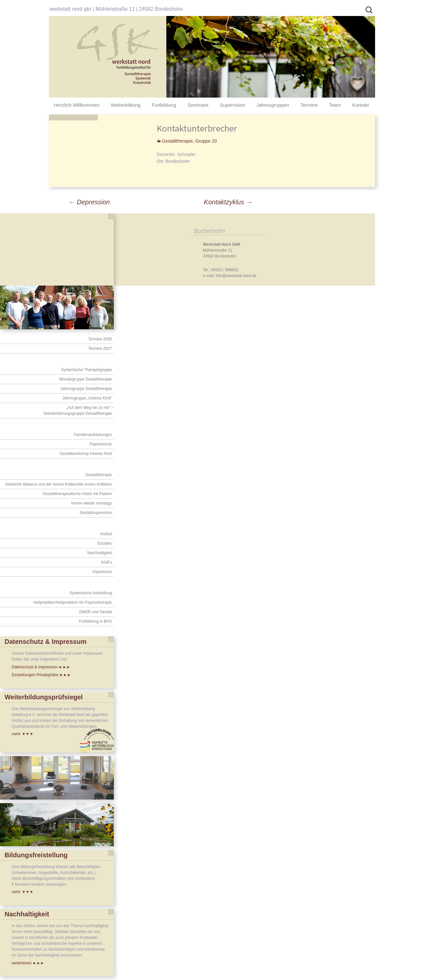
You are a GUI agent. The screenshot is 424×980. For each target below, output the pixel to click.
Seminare (198, 105)
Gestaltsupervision (96, 513)
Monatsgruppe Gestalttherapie (86, 379)
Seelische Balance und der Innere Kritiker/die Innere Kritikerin (58, 484)
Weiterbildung (125, 105)
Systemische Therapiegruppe (86, 370)
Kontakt (361, 105)
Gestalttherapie (99, 475)
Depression (89, 202)
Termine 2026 (100, 339)
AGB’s (106, 562)
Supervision (233, 105)
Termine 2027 (100, 349)
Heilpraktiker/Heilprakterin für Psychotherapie (73, 602)
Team (335, 105)
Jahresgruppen (273, 105)
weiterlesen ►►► (28, 963)
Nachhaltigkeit (100, 553)
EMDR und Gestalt (96, 612)
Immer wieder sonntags (91, 503)
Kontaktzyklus (228, 202)
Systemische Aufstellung (91, 593)
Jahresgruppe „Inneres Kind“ (87, 398)
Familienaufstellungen (93, 435)
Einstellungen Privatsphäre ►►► (41, 675)
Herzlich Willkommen (77, 105)
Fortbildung (164, 105)
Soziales (105, 543)
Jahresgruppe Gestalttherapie (86, 389)
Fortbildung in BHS (95, 621)
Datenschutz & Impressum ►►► (41, 667)
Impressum (102, 572)
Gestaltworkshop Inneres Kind (86, 454)
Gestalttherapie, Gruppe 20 (189, 141)
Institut (106, 534)
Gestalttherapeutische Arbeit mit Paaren (77, 494)
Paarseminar (101, 444)
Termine (309, 105)
